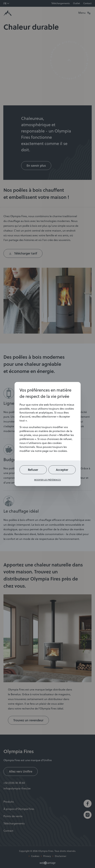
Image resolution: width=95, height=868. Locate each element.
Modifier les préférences (47, 480)
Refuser (33, 470)
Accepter (62, 470)
